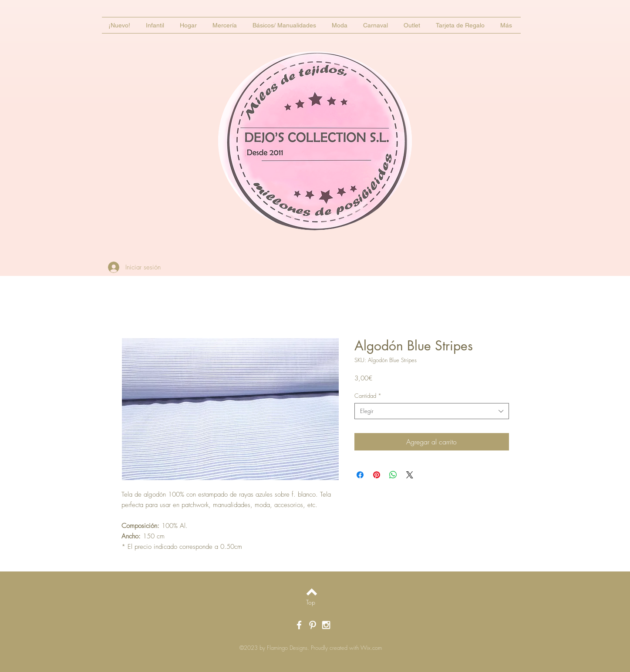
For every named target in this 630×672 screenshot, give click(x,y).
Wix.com (371, 648)
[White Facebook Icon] (299, 625)
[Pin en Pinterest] (377, 475)
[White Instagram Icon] (326, 625)
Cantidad (368, 396)
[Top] (311, 602)
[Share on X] (410, 475)
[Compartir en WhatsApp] (393, 475)
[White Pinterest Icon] (313, 625)
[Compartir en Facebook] (360, 475)
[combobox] (432, 411)
